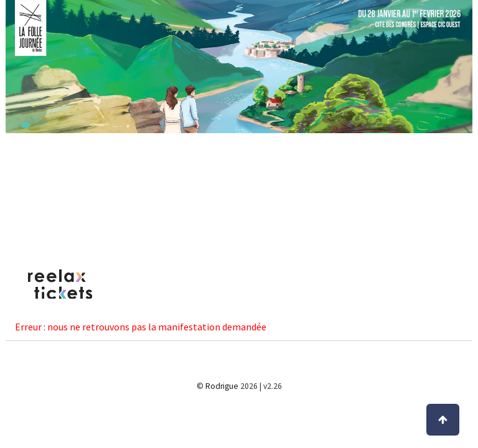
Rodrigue (222, 386)
